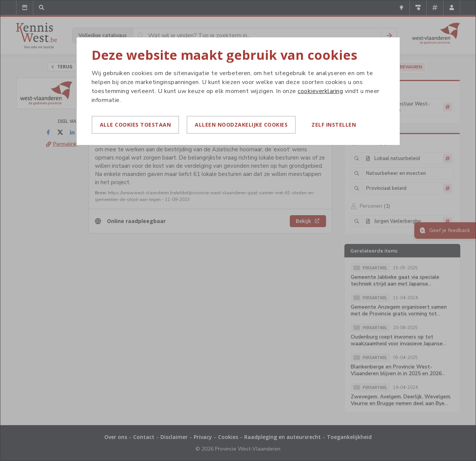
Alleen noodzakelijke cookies (241, 125)
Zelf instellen (334, 125)
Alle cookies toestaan (136, 125)
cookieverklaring (320, 91)
